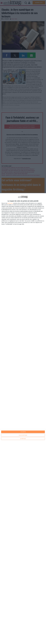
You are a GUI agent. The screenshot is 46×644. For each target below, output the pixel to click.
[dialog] (23, 419)
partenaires (10, 203)
